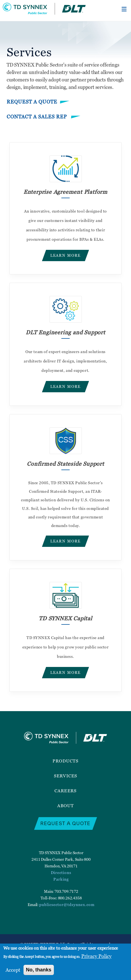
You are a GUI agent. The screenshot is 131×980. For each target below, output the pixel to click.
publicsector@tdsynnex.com (67, 904)
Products (66, 761)
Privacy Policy (96, 956)
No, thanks (39, 970)
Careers (65, 791)
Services (66, 776)
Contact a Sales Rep (37, 117)
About (65, 806)
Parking (61, 879)
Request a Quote (32, 102)
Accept (13, 970)
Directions (61, 872)
